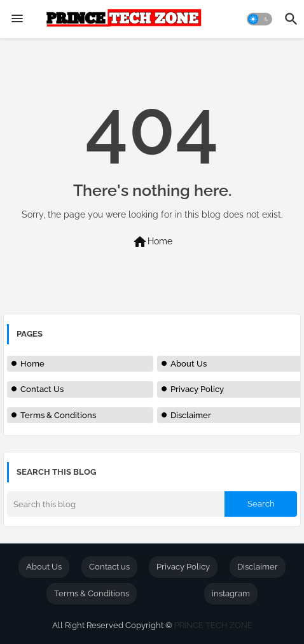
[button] (259, 19)
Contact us (109, 567)
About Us (189, 364)
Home (152, 242)
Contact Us (42, 389)
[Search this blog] (116, 504)
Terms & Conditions (58, 415)
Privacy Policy (197, 389)
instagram (231, 593)
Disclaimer (191, 415)
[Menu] (17, 19)
